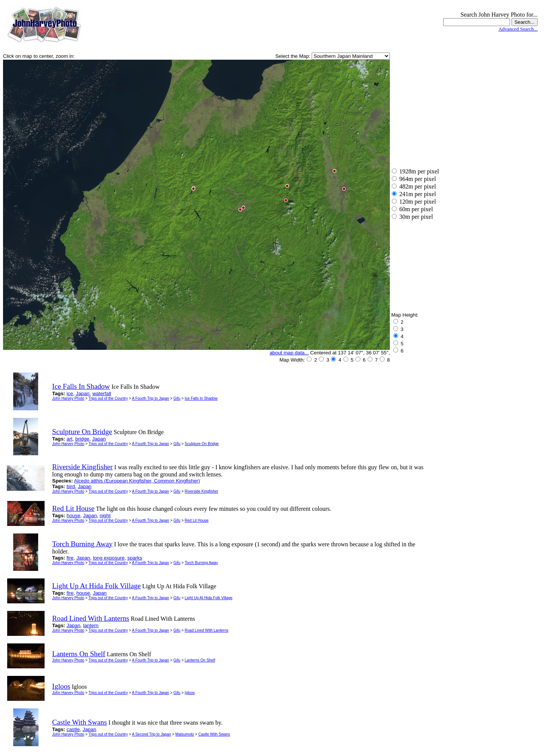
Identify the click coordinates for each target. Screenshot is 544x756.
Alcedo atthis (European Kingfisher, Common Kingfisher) (137, 481)
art (70, 439)
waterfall (102, 393)
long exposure (109, 558)
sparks (135, 558)
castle (73, 729)
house (73, 516)
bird (71, 486)
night (105, 516)
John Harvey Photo (68, 398)
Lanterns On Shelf (200, 660)
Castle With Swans (214, 734)
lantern (91, 625)
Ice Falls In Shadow (201, 398)
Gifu (177, 398)
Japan (83, 393)
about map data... (289, 353)
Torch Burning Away (201, 563)
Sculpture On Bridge (202, 444)
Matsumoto (185, 734)
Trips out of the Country (108, 398)
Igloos (190, 693)
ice (70, 393)
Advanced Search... (518, 29)
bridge (82, 439)
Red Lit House (197, 520)
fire (70, 558)
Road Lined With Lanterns (207, 630)
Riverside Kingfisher (202, 491)
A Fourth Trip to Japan (150, 398)
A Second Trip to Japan (151, 734)
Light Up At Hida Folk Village (209, 598)
